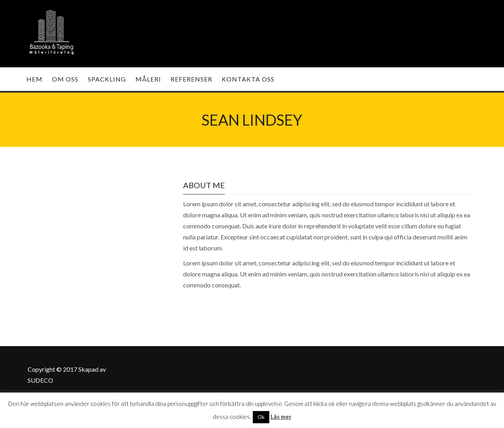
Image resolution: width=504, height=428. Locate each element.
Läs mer (281, 417)
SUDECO (40, 380)
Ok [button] (261, 417)
